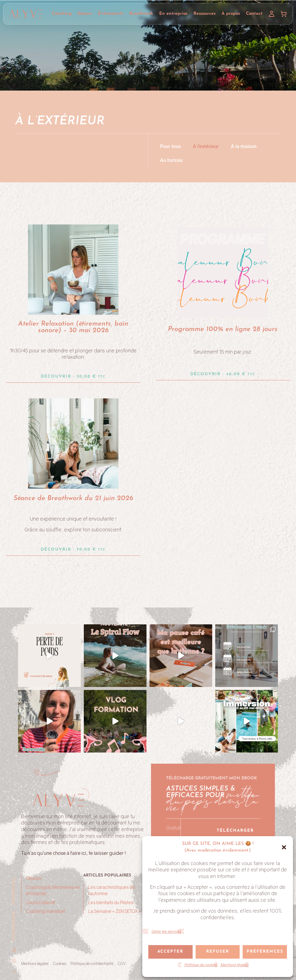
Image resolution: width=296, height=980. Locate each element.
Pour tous (170, 146)
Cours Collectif (40, 903)
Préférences (265, 952)
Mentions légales (234, 965)
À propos (231, 14)
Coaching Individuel (46, 911)
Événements (111, 14)
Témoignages (14, 926)
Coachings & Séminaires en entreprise (53, 890)
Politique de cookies (201, 965)
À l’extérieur (206, 146)
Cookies (60, 963)
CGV (122, 963)
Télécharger (235, 831)
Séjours (85, 14)
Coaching (62, 14)
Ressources (205, 14)
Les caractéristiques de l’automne (111, 890)
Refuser (218, 952)
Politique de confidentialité (92, 963)
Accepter (170, 952)
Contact (254, 14)
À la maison (244, 146)
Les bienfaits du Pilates (110, 903)
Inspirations (14, 892)
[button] (284, 847)
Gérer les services (166, 931)
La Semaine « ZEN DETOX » (115, 911)
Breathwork (141, 14)
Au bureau (171, 160)
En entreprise (173, 14)
